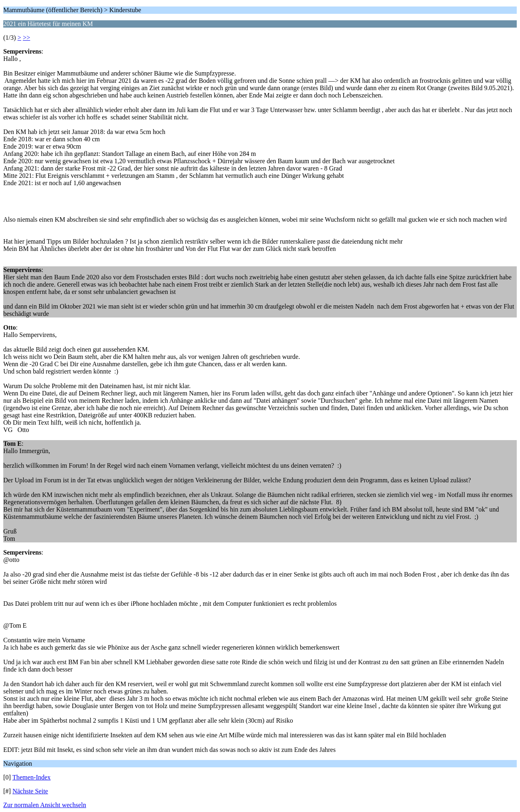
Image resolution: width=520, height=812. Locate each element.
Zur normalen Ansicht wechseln (45, 805)
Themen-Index (31, 777)
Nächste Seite (30, 791)
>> (26, 38)
